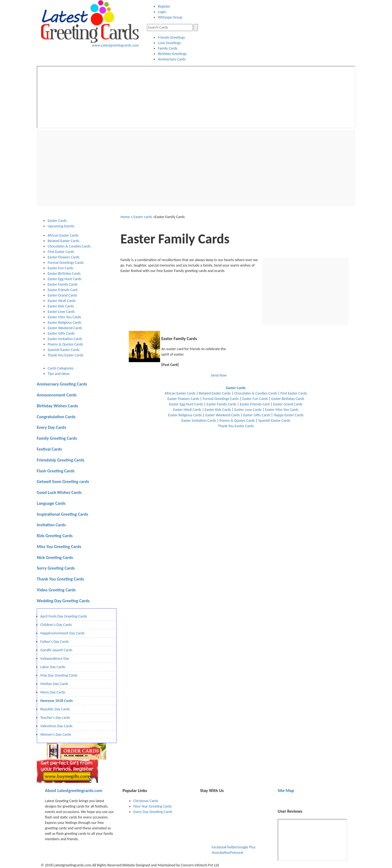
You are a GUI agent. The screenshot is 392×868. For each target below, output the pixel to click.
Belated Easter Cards (63, 241)
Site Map (286, 790)
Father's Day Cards (55, 642)
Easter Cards (236, 388)
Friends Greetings (171, 37)
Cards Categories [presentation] (61, 368)
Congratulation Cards (56, 417)
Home (125, 217)
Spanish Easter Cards (64, 350)
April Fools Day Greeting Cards (64, 616)
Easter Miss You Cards (64, 317)
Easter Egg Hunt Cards (65, 279)
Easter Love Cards (61, 312)
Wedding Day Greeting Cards (63, 601)
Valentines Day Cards (56, 726)
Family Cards (168, 48)
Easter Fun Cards (60, 268)
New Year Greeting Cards (153, 806)
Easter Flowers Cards (64, 257)
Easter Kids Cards (61, 306)
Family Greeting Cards (57, 438)
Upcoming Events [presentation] (61, 226)
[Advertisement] (196, 168)
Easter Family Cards (63, 284)
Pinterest (236, 853)
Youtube (218, 853)
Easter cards (143, 217)
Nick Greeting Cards (55, 557)
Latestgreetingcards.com (74, 790)
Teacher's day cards (55, 718)
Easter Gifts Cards (61, 333)
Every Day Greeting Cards (153, 812)
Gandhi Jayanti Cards (56, 650)
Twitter (232, 847)
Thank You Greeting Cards (60, 579)
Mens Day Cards (53, 692)
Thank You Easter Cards (65, 355)
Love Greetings (169, 43)
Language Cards (51, 503)
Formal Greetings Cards (66, 263)
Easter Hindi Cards (62, 301)
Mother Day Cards (54, 684)
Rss (227, 853)
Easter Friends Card (62, 290)
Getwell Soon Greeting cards (63, 481)
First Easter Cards (61, 252)
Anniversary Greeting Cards (62, 384)
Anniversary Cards (172, 59)
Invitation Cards (51, 525)
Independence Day (55, 658)
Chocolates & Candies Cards (69, 246)
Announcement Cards (57, 395)
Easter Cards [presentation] (57, 221)
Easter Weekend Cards (65, 328)
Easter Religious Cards (65, 323)
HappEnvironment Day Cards (62, 633)
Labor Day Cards (53, 667)
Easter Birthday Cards (64, 273)
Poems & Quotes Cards (65, 344)
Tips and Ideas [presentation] (59, 374)
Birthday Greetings (172, 54)
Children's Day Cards (56, 625)
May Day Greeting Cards (59, 675)
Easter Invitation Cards (65, 339)
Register (164, 6)
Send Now (219, 375)
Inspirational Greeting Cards (62, 514)
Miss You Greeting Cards (59, 546)
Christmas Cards (146, 801)
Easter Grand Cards (62, 295)
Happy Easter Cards (288, 415)
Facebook (219, 847)
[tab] (82, 221)
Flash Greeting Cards (56, 471)
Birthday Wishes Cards (57, 406)
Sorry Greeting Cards (56, 568)
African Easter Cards (63, 235)
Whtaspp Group (170, 17)
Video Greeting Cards (56, 590)
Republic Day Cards (55, 709)
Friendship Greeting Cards (61, 460)
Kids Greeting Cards (55, 536)
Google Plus (246, 847)
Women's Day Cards (56, 734)
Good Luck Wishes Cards (59, 492)
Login (162, 12)
